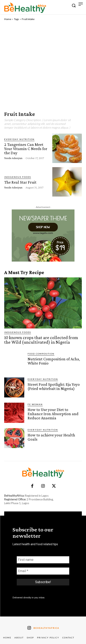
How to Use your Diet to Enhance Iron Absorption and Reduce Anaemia (53, 414)
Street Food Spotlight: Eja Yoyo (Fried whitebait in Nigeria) (54, 386)
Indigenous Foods (18, 177)
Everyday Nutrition (19, 139)
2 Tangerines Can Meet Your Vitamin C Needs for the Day (26, 149)
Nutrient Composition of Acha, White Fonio (54, 361)
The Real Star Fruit (20, 182)
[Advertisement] (43, 66)
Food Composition (41, 354)
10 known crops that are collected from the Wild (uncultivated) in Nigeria (41, 340)
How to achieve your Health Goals (51, 437)
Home (8, 19)
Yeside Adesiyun (13, 158)
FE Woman (35, 404)
